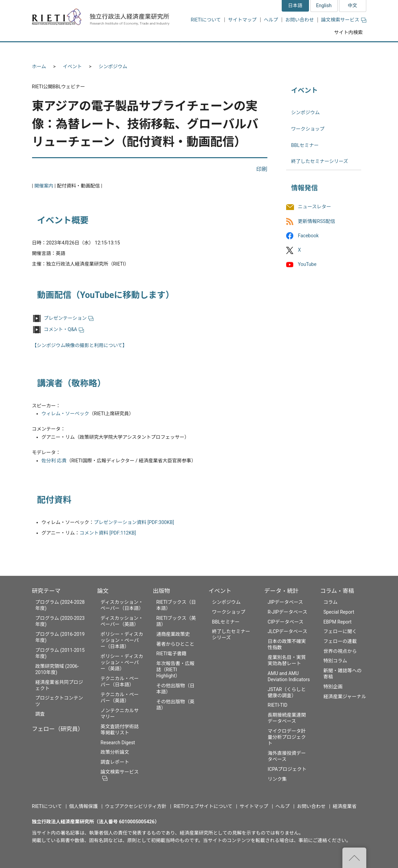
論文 (103, 591)
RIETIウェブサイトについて (203, 806)
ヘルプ (271, 20)
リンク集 (277, 779)
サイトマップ (242, 20)
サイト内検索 (349, 32)
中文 (353, 5)
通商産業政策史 (173, 634)
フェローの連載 (340, 641)
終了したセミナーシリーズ (320, 161)
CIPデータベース (286, 622)
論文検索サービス (344, 20)
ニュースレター (315, 207)
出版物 (161, 591)
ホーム (39, 66)
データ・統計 (282, 591)
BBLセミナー (305, 145)
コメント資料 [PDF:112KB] (108, 533)
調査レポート (115, 762)
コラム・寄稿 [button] (341, 50)
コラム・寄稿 (337, 591)
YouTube (307, 264)
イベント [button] (241, 50)
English (324, 5)
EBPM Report (337, 622)
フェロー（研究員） (58, 729)
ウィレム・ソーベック (65, 414)
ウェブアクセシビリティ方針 (136, 806)
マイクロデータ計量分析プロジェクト (287, 737)
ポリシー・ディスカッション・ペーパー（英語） (122, 662)
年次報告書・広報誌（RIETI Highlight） (175, 670)
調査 (40, 714)
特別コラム (335, 661)
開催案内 (44, 186)
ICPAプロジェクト (287, 769)
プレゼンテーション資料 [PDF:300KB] (134, 522)
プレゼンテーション (69, 318)
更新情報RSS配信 (317, 221)
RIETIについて (206, 20)
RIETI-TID (278, 705)
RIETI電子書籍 (171, 654)
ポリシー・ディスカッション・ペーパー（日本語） (122, 640)
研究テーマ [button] (57, 50)
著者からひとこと (175, 644)
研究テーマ (46, 591)
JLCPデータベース (288, 631)
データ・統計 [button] (289, 50)
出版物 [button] (200, 50)
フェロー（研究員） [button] (113, 50)
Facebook (308, 236)
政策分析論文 (115, 752)
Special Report (339, 612)
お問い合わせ (300, 20)
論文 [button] (162, 50)
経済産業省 (345, 806)
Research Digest (118, 743)
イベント (72, 66)
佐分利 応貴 (54, 461)
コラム (330, 602)
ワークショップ (308, 129)
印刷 (262, 169)
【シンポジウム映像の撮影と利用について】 (80, 345)
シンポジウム (113, 66)
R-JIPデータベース (288, 612)
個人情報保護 (84, 806)
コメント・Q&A (64, 329)
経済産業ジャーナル (345, 697)
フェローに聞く (340, 631)
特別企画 (333, 687)
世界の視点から (340, 651)
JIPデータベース (285, 602)
